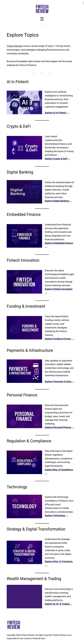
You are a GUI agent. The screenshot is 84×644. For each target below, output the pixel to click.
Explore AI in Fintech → (57, 113)
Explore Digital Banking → (58, 201)
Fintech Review (14, 46)
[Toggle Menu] (42, 19)
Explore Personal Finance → (59, 427)
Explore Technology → (56, 516)
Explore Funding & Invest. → (60, 339)
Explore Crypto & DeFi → (58, 159)
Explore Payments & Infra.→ (59, 382)
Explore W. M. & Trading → (59, 604)
